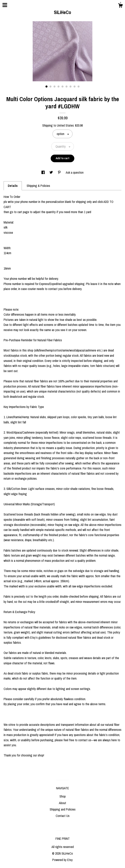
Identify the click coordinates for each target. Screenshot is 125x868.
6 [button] (67, 87)
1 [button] (46, 87)
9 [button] (79, 87)
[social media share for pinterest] (60, 172)
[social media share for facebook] (43, 172)
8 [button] (75, 87)
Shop (63, 796)
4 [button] (58, 87)
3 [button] (54, 87)
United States (65, 125)
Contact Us (63, 816)
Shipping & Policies (38, 186)
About (62, 803)
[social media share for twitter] (52, 172)
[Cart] (120, 6)
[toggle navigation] (5, 5)
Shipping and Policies (63, 809)
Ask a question (75, 172)
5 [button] (62, 87)
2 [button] (50, 87)
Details (13, 186)
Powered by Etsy (62, 860)
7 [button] (71, 87)
